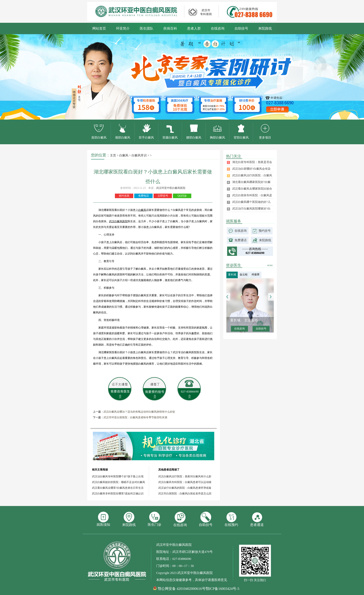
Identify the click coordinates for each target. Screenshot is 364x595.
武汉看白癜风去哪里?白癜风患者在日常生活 (118, 488)
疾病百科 (170, 28)
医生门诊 (155, 519)
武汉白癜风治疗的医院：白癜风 (252, 175)
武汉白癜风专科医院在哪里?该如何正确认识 (118, 494)
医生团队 (147, 28)
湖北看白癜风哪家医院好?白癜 (251, 182)
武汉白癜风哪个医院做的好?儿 (251, 202)
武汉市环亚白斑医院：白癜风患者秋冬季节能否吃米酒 (135, 417)
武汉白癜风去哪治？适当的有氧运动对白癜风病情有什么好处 (139, 412)
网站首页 (99, 28)
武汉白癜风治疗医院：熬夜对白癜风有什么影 (185, 476)
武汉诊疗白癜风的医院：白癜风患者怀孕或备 (185, 488)
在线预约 (231, 519)
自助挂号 (241, 28)
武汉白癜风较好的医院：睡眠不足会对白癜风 (118, 482)
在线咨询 (218, 28)
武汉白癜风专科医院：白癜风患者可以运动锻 (185, 482)
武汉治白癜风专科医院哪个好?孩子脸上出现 (118, 476)
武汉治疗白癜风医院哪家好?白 (251, 209)
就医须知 (103, 519)
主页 (113, 155)
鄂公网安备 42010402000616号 (182, 589)
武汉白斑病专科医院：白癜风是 (252, 195)
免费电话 (144, 196)
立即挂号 (163, 196)
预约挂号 (265, 231)
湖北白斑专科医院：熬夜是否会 (252, 162)
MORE (270, 265)
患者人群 (194, 28)
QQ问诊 (182, 196)
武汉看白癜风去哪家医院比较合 (252, 189)
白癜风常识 (139, 155)
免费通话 (241, 240)
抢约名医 (124, 196)
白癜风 (124, 155)
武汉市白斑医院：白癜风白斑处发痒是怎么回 (185, 494)
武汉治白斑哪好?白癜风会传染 (251, 169)
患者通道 (257, 519)
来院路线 (265, 28)
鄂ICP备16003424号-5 (222, 589)
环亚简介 (123, 28)
